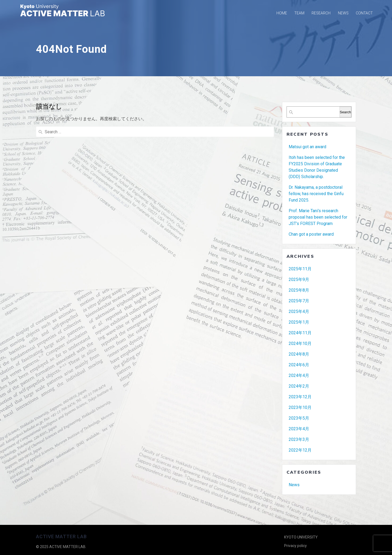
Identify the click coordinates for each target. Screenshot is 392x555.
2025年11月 (300, 269)
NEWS (343, 13)
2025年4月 (299, 311)
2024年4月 (299, 375)
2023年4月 (299, 429)
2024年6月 (299, 365)
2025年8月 (299, 290)
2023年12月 (300, 397)
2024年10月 (300, 343)
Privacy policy (295, 546)
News (294, 485)
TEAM (299, 13)
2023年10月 (300, 407)
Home (282, 13)
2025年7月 (299, 301)
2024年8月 (299, 354)
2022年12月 (300, 450)
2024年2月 (299, 386)
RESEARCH (321, 13)
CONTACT (364, 13)
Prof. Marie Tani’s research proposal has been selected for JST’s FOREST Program (318, 217)
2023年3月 (299, 439)
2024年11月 (300, 333)
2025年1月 (299, 322)
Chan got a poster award (311, 234)
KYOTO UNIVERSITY (301, 537)
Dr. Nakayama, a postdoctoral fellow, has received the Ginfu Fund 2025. (316, 194)
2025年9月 (299, 279)
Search (345, 112)
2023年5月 (299, 418)
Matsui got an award (307, 147)
